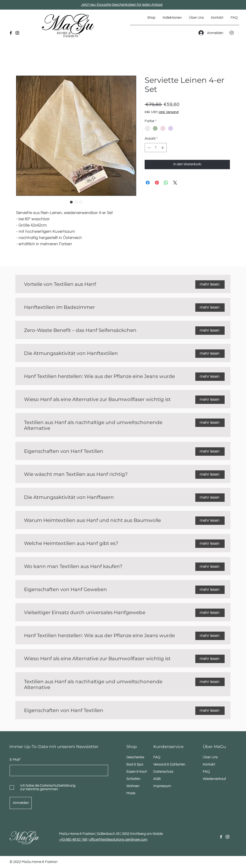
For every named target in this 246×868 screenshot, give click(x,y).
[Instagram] (17, 33)
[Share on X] (175, 183)
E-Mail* (15, 760)
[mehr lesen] (210, 284)
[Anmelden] (21, 803)
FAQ (206, 772)
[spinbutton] (156, 148)
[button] (172, 18)
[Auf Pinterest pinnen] (157, 183)
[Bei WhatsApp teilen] (166, 183)
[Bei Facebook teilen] (148, 183)
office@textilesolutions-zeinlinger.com (118, 840)
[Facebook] (11, 33)
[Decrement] (149, 148)
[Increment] (163, 148)
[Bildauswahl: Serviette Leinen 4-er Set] (71, 202)
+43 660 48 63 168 (73, 840)
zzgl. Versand (169, 112)
